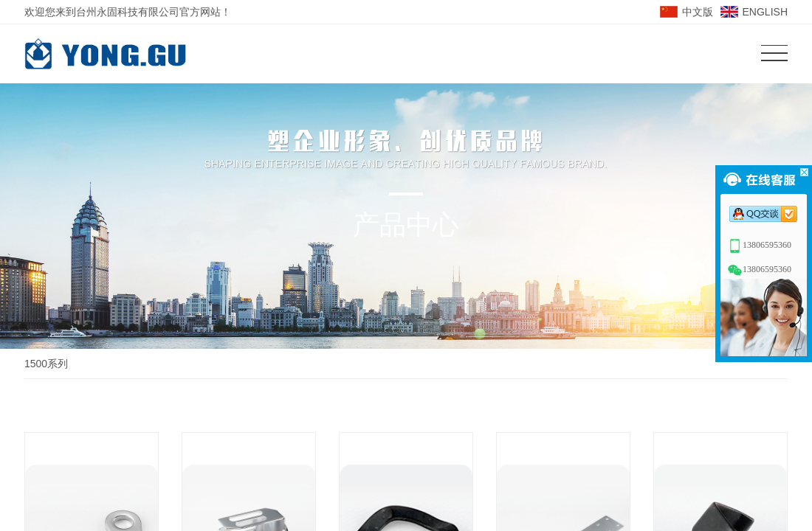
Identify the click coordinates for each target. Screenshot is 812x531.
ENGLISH (765, 12)
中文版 (698, 12)
